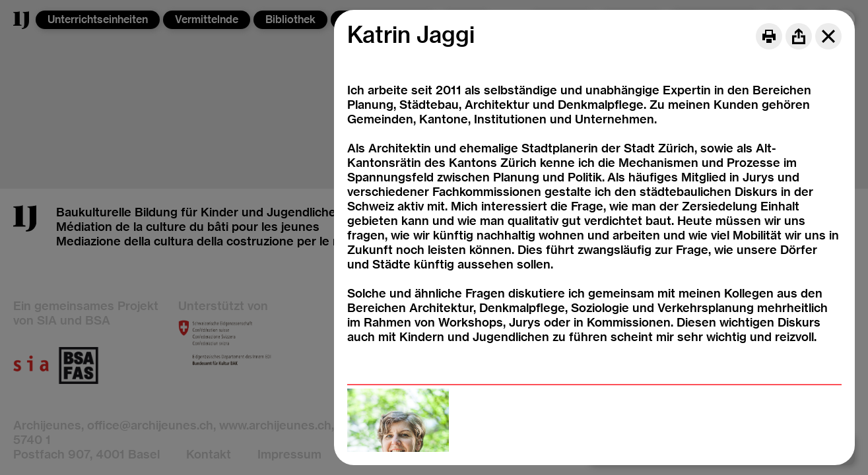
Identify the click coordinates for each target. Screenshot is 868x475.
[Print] (769, 36)
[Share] (799, 36)
